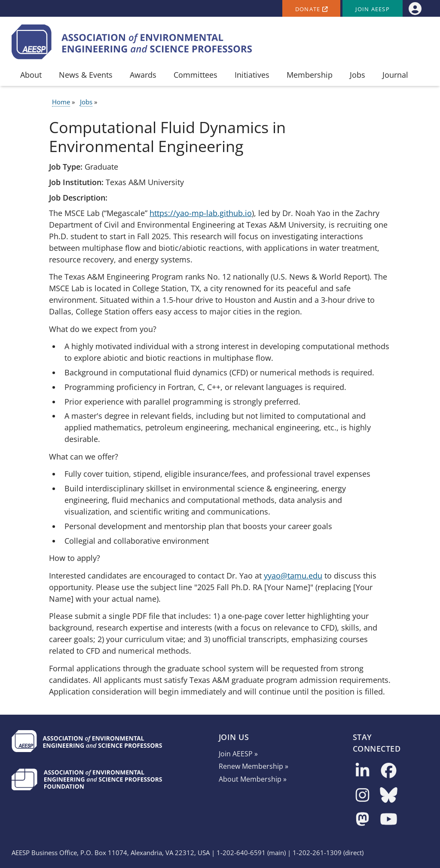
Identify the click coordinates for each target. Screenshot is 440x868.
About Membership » (253, 779)
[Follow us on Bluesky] (389, 796)
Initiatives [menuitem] (252, 75)
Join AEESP (373, 9)
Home (61, 102)
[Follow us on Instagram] (362, 796)
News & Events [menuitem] (86, 75)
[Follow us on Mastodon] (362, 820)
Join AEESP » (238, 754)
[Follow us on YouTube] (389, 820)
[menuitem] (415, 8)
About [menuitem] (31, 75)
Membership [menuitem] (310, 75)
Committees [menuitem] (196, 75)
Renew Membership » (254, 766)
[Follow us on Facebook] (389, 771)
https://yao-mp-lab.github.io (201, 213)
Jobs (86, 102)
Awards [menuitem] (143, 75)
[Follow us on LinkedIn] (362, 771)
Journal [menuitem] (395, 75)
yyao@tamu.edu (293, 576)
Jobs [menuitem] (357, 75)
